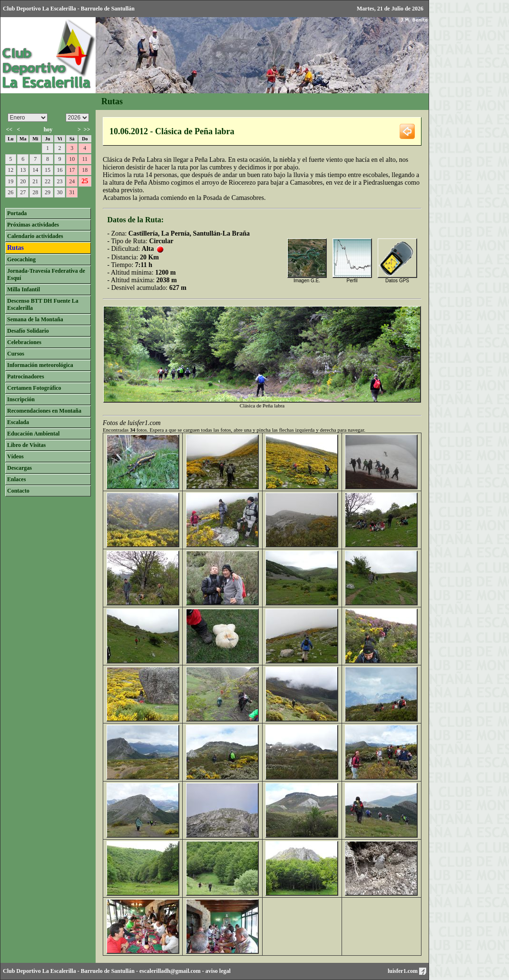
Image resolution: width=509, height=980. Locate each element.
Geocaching (21, 259)
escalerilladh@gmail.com (170, 971)
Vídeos (15, 456)
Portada (17, 213)
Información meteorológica (40, 365)
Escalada (18, 422)
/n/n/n (77, 118)
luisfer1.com (407, 971)
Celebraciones (24, 342)
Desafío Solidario (28, 331)
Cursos (16, 354)
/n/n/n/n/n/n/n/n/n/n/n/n (28, 118)
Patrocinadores (26, 376)
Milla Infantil (24, 289)
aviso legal (218, 971)
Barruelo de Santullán (108, 971)
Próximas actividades (33, 225)
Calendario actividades (35, 236)
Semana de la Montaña (35, 319)
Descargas (20, 468)
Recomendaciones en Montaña (44, 411)
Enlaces (16, 479)
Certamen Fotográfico (34, 388)
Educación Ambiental (33, 434)
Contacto (18, 491)
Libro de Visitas (26, 445)
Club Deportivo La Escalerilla (39, 971)
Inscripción (21, 399)
